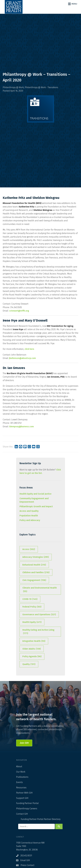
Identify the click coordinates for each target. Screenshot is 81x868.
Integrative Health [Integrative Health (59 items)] (34, 641)
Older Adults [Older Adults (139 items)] (32, 649)
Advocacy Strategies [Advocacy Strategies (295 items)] (36, 557)
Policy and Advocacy (30, 520)
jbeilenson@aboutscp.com (22, 358)
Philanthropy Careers (27, 809)
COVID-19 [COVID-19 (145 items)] (30, 599)
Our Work (21, 772)
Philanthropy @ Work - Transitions (41, 87)
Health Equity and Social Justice (35, 494)
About (19, 766)
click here (29, 349)
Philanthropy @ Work (13, 87)
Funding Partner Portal (27, 803)
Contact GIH (22, 814)
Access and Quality (29, 511)
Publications (22, 777)
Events (19, 782)
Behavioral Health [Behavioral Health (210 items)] (34, 565)
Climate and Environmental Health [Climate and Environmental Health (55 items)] (40, 590)
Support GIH (22, 798)
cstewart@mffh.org (19, 311)
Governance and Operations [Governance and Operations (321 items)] (39, 615)
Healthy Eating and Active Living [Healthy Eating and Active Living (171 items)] (38, 632)
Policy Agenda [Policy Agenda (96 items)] (32, 656)
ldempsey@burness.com (21, 427)
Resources (21, 788)
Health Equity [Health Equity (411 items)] (32, 622)
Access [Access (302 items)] (29, 549)
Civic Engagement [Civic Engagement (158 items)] (34, 580)
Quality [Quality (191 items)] (29, 664)
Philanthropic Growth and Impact (36, 506)
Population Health (29, 516)
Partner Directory (52, 819)
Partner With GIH (24, 793)
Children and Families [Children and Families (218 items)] (36, 572)
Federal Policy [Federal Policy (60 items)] (32, 607)
